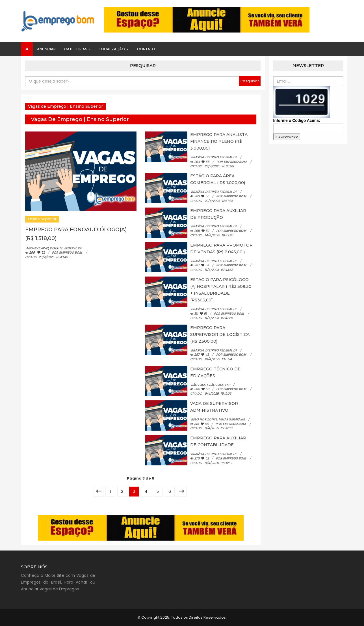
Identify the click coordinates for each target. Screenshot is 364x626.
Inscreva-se (287, 136)
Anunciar (46, 49)
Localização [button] (114, 49)
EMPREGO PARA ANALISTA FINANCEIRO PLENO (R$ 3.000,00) (219, 141)
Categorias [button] (78, 49)
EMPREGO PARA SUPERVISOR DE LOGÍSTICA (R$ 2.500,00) (220, 334)
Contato (146, 49)
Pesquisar (250, 81)
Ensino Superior (42, 219)
